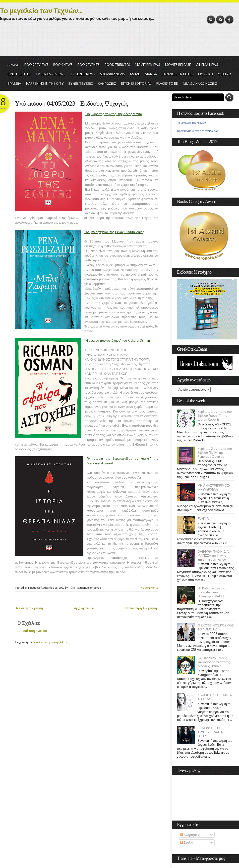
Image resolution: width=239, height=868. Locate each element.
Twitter (211, 20)
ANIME (135, 74)
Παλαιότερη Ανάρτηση (141, 608)
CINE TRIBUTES (19, 74)
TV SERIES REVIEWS (50, 74)
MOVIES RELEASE (178, 65)
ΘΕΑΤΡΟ (224, 74)
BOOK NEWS (63, 65)
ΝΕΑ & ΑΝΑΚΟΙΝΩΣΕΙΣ (200, 83)
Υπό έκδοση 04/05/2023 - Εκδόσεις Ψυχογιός (71, 103)
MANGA (151, 74)
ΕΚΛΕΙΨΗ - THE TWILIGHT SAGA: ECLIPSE (210, 732)
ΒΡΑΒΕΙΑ (14, 83)
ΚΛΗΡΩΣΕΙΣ (107, 83)
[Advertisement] (119, 42)
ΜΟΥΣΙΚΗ (206, 74)
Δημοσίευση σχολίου (32, 631)
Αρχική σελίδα (84, 608)
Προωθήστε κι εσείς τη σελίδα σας (198, 131)
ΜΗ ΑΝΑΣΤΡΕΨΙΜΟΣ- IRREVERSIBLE (214, 487)
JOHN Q (204, 518)
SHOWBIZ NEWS (112, 74)
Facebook (229, 20)
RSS (220, 20)
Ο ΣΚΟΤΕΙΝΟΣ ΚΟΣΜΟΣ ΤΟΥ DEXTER (216, 627)
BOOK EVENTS (89, 65)
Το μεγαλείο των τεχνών (191, 123)
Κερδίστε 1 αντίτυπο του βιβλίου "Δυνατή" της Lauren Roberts (215, 415)
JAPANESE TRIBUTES (178, 74)
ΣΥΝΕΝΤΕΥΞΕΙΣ (81, 83)
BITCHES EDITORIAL (136, 83)
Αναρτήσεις (190, 835)
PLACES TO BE (167, 83)
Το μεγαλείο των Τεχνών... (41, 10)
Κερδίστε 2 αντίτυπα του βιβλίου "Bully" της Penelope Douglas (215, 453)
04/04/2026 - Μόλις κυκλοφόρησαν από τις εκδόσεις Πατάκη (214, 662)
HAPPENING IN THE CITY (45, 83)
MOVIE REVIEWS (148, 65)
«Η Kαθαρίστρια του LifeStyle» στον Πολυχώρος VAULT (211, 592)
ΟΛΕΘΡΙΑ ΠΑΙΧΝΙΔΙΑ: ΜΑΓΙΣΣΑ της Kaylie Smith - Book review (213, 555)
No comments (149, 588)
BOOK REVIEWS (36, 65)
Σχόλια (187, 842)
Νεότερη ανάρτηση (30, 608)
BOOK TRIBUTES (117, 65)
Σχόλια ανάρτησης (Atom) (52, 642)
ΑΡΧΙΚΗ (13, 65)
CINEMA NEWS (207, 65)
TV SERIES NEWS (83, 74)
